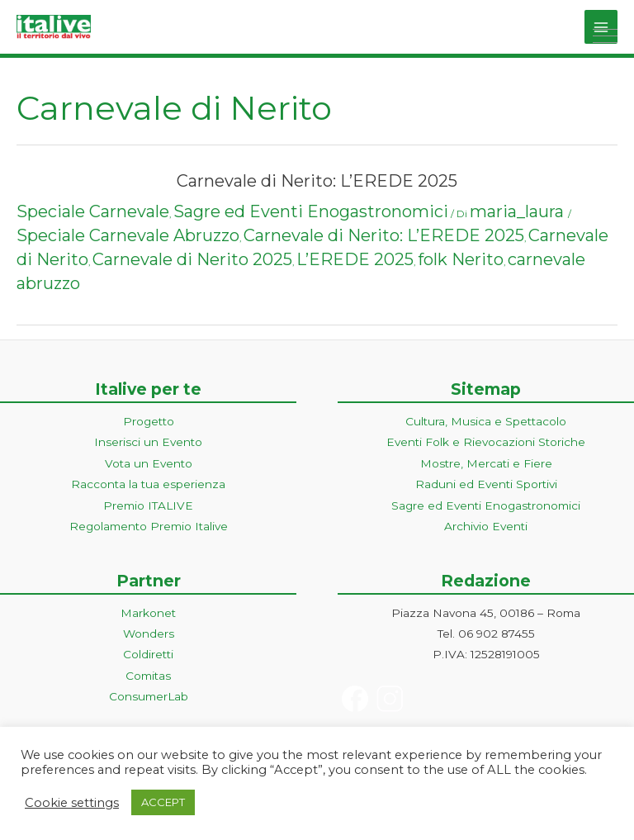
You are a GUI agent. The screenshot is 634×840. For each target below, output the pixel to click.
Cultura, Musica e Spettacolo (486, 421)
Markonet (148, 613)
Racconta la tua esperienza (148, 484)
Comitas (148, 676)
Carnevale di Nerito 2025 (192, 259)
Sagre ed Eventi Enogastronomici (311, 211)
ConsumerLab (149, 696)
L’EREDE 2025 (355, 259)
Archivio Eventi (486, 526)
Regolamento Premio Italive (149, 526)
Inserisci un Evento (148, 442)
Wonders (149, 634)
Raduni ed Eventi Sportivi (486, 484)
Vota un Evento (149, 463)
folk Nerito (461, 259)
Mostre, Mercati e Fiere (486, 463)
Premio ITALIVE (148, 505)
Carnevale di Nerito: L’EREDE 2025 (317, 181)
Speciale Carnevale (93, 211)
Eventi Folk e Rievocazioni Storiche (486, 442)
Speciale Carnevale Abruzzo (128, 235)
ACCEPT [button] (163, 802)
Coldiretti (148, 654)
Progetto (149, 421)
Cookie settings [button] (72, 803)
